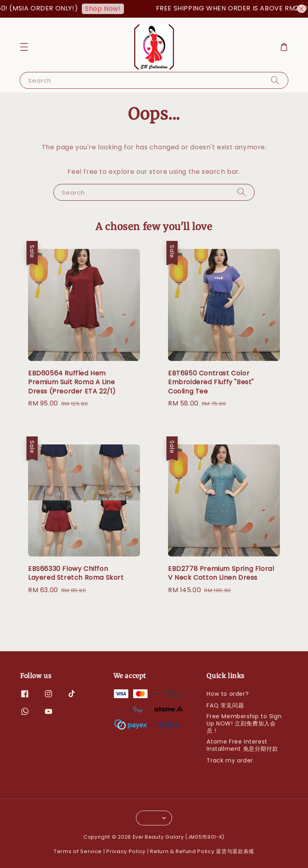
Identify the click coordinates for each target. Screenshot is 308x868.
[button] (24, 47)
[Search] (275, 80)
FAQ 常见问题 (225, 705)
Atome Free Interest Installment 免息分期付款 (242, 745)
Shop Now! (108, 9)
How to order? (228, 694)
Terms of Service (78, 851)
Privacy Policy (126, 851)
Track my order (230, 760)
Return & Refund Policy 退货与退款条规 (202, 851)
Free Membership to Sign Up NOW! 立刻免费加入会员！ (244, 723)
